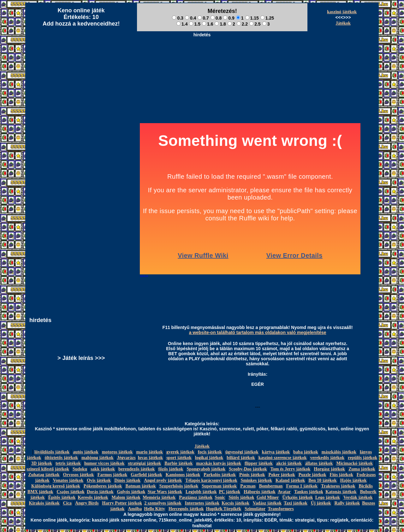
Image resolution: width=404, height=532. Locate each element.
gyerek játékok (180, 452)
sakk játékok (103, 469)
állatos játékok (319, 463)
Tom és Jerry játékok (291, 469)
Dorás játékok (100, 492)
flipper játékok (259, 463)
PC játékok (230, 492)
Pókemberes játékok (103, 486)
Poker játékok (282, 475)
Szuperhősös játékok (179, 486)
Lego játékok (328, 497)
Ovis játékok (99, 480)
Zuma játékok (362, 469)
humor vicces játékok (104, 463)
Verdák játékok (358, 497)
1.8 (220, 24)
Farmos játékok (113, 475)
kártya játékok (276, 452)
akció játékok (289, 463)
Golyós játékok (131, 492)
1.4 (182, 24)
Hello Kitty (154, 509)
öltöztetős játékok (61, 458)
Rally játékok (347, 503)
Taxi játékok (296, 503)
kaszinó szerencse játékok (283, 458)
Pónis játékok (252, 475)
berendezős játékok (137, 469)
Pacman (248, 486)
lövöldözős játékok (52, 452)
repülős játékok (362, 458)
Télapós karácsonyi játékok (211, 480)
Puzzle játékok (312, 475)
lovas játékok (150, 458)
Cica (67, 503)
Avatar (284, 492)
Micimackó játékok (354, 463)
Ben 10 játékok (322, 480)
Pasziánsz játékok (196, 497)
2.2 (242, 24)
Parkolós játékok (220, 475)
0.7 (203, 18)
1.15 (252, 18)
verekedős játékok (327, 458)
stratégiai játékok (144, 463)
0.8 (216, 18)
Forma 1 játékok (302, 486)
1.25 (267, 18)
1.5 (195, 24)
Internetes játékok (202, 503)
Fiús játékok (341, 475)
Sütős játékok (241, 497)
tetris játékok (68, 463)
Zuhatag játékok (44, 475)
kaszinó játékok (342, 12)
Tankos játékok (309, 492)
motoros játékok (117, 452)
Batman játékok (140, 486)
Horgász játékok (330, 469)
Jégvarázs (126, 458)
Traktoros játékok (338, 486)
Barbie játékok (178, 463)
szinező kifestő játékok (48, 469)
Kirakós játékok (44, 503)
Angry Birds (87, 503)
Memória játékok (159, 497)
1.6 (208, 24)
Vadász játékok (267, 503)
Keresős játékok (93, 497)
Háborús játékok (260, 492)
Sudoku (80, 469)
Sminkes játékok (256, 480)
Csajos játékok (71, 492)
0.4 (190, 18)
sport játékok (179, 458)
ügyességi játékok (242, 452)
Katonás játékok (341, 492)
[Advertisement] (202, 54)
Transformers (281, 509)
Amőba (135, 509)
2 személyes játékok (163, 503)
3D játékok (42, 463)
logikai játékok (209, 458)
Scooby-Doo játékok (248, 469)
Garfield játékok (146, 475)
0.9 (229, 18)
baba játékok (306, 452)
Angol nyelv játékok (163, 480)
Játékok (343, 23)
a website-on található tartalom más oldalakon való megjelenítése (258, 332)
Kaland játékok (290, 480)
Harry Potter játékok (122, 503)
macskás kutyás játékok (218, 463)
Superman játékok (219, 486)
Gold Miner (268, 497)
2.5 (255, 24)
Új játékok (321, 503)
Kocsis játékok (235, 503)
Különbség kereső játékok (56, 486)
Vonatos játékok (68, 480)
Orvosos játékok (79, 475)
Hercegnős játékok (186, 509)
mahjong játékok (98, 458)
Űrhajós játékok (298, 497)
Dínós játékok (127, 480)
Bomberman (271, 486)
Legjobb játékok (201, 492)
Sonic (220, 497)
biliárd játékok (241, 458)
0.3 (178, 18)
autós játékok (86, 452)
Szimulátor (255, 509)
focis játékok (210, 452)
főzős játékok (171, 469)
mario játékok (149, 452)
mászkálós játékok (339, 452)
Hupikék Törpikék (224, 509)
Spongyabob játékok (206, 469)
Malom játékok (126, 497)
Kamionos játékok (183, 475)
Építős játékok (62, 497)
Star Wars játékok (165, 492)
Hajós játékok (353, 480)
